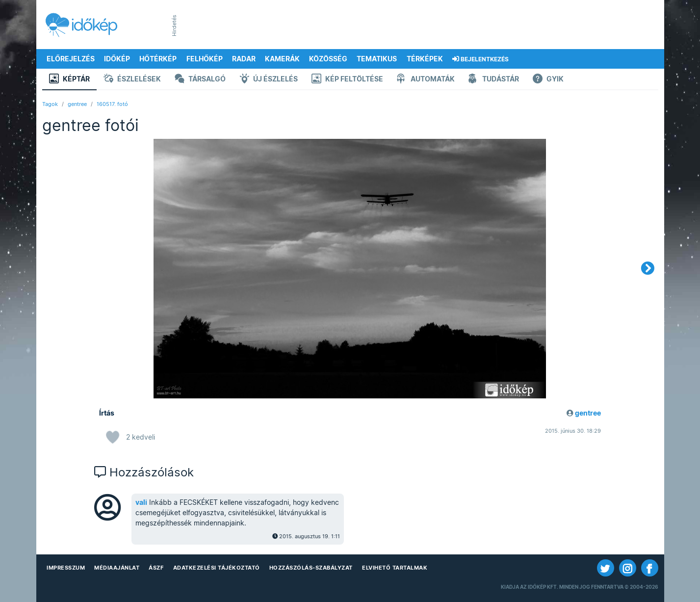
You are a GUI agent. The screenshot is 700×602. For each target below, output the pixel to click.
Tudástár (494, 80)
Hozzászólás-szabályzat (311, 568)
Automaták (426, 80)
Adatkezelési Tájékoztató (217, 568)
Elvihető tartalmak (395, 568)
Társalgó (200, 80)
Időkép (117, 59)
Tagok (50, 104)
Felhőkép (205, 59)
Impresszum (66, 568)
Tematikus (377, 59)
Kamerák (282, 59)
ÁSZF (156, 568)
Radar (244, 59)
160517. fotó (112, 104)
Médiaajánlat (117, 568)
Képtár (69, 80)
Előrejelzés (71, 59)
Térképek (425, 59)
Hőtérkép (158, 59)
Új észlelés (269, 80)
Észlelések (132, 80)
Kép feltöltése (347, 80)
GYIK (548, 80)
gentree (77, 104)
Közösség (328, 59)
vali (141, 502)
